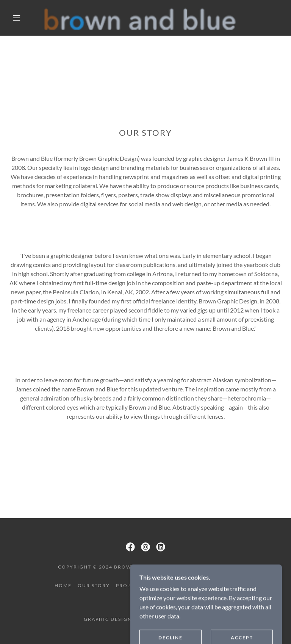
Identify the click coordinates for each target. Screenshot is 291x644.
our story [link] (94, 585)
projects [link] (130, 585)
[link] (139, 18)
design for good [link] (177, 585)
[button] (17, 18)
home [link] (63, 585)
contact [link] (223, 585)
